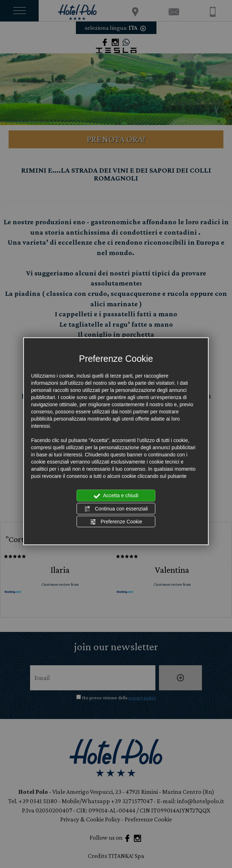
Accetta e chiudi (116, 496)
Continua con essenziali (116, 509)
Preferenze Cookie (116, 522)
